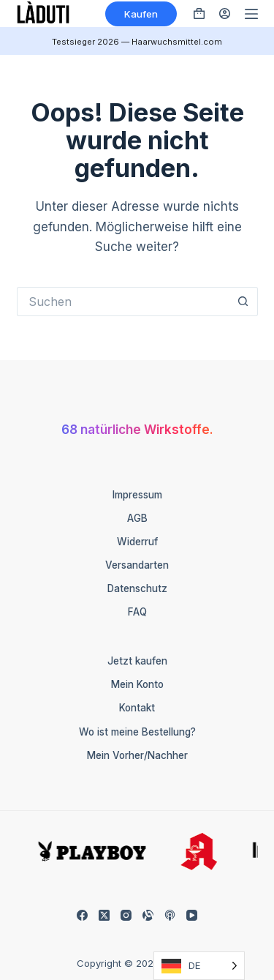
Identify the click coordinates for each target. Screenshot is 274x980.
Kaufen (141, 14)
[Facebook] (82, 915)
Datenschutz (137, 588)
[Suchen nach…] (123, 302)
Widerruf (137, 542)
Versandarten (137, 565)
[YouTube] (192, 915)
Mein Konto (137, 684)
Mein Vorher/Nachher (137, 755)
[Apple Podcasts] (170, 915)
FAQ (137, 612)
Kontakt (137, 708)
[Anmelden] (225, 14)
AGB (137, 518)
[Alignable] (148, 915)
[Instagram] (126, 915)
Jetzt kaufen (137, 661)
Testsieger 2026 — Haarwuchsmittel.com (137, 42)
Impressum (137, 495)
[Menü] (251, 14)
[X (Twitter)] (104, 915)
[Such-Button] (243, 302)
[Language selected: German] (199, 966)
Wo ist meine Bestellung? (137, 732)
